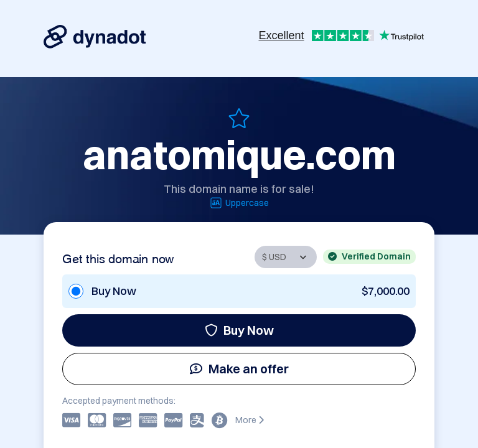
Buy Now (239, 330)
